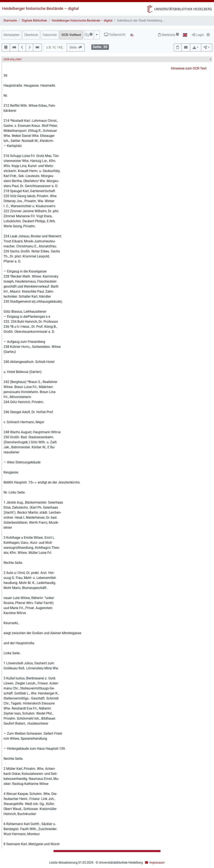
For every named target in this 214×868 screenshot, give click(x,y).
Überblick (31, 35)
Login (198, 35)
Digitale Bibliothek (34, 21)
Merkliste (168, 35)
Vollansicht (115, 35)
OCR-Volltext (71, 35)
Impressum (157, 863)
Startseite (10, 21)
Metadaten (12, 35)
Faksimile (50, 35)
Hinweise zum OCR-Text (189, 68)
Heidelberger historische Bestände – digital (40, 8)
